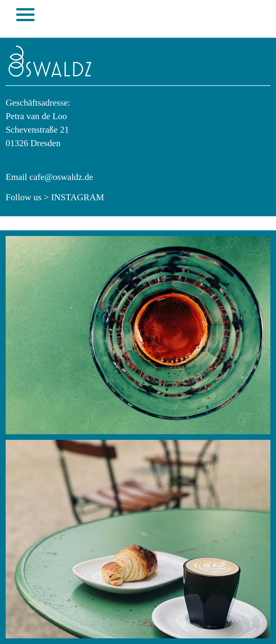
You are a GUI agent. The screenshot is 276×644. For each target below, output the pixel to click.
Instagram (78, 197)
